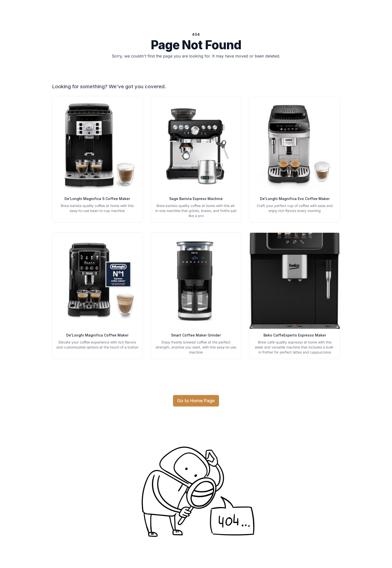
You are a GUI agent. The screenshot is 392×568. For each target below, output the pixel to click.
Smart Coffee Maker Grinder (196, 335)
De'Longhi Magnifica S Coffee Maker (97, 199)
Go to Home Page (196, 401)
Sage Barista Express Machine (196, 199)
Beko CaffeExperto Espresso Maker (295, 335)
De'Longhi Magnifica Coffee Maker (97, 335)
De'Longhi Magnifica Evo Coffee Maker (295, 199)
